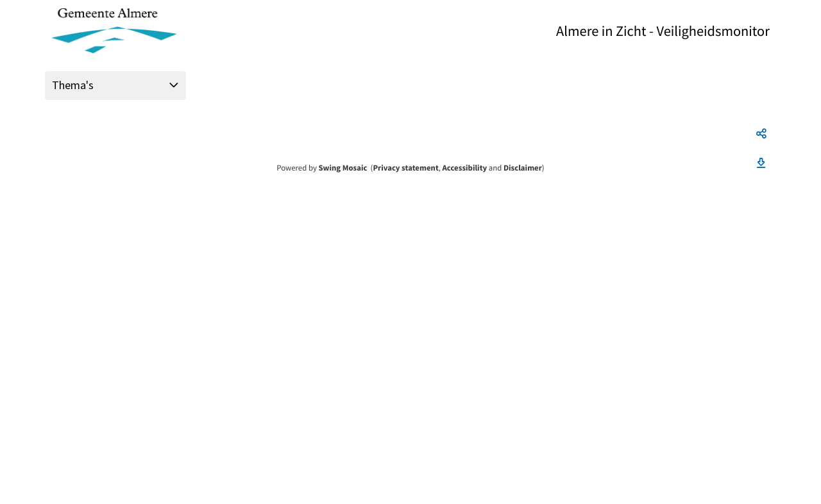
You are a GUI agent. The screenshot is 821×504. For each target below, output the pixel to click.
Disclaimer (523, 168)
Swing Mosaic (343, 168)
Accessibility (465, 168)
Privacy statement (405, 168)
